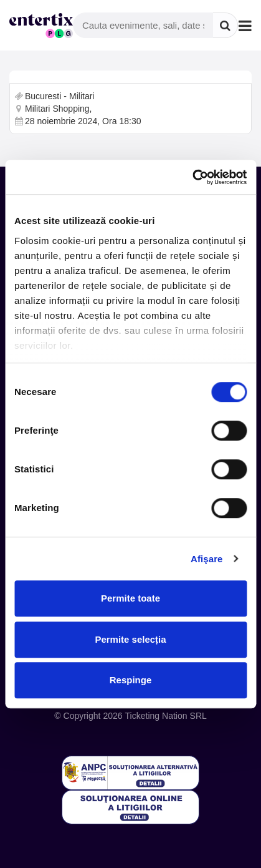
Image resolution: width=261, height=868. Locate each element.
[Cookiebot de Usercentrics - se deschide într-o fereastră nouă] (192, 177)
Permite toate (130, 598)
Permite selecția (130, 639)
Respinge (131, 680)
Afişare (207, 559)
